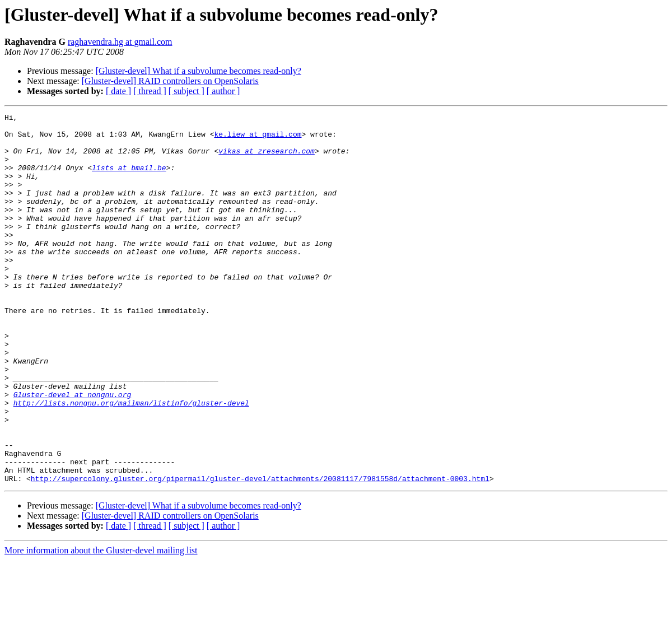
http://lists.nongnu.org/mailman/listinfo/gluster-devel (131, 461)
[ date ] (118, 91)
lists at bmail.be (129, 179)
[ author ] (223, 91)
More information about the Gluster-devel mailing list (101, 624)
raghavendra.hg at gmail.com (120, 42)
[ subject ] (186, 91)
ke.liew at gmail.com (258, 139)
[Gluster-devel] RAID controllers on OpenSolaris (170, 81)
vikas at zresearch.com (267, 159)
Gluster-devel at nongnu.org (73, 451)
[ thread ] (150, 91)
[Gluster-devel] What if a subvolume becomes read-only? (199, 71)
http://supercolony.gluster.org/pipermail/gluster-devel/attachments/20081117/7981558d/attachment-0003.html (260, 552)
